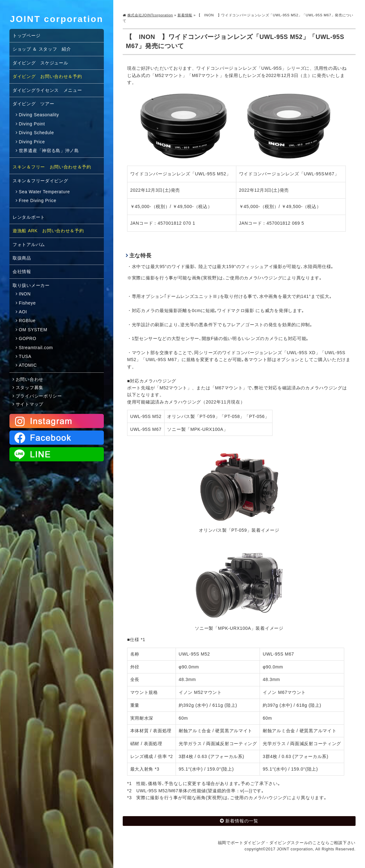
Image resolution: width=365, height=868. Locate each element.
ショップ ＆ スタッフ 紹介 (42, 49)
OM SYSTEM (33, 330)
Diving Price (32, 142)
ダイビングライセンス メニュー (47, 90)
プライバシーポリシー (39, 396)
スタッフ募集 (30, 387)
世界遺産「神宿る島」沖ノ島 (49, 151)
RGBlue (27, 321)
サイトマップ (30, 404)
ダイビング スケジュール (40, 63)
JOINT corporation (57, 19)
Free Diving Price (38, 201)
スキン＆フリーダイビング (40, 181)
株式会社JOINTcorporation (150, 15)
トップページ (26, 36)
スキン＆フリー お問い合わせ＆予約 (52, 167)
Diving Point (32, 124)
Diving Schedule (36, 133)
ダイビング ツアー (33, 104)
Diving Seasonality (39, 115)
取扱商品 (22, 258)
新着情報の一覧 (242, 821)
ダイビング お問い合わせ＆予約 (47, 76)
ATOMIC (28, 365)
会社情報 (22, 272)
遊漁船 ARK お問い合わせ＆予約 (48, 231)
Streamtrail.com (36, 348)
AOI (23, 312)
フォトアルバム (29, 244)
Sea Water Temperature (45, 192)
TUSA (25, 356)
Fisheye (27, 303)
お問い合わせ (30, 379)
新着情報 (185, 15)
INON (25, 294)
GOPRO (28, 338)
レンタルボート (29, 217)
